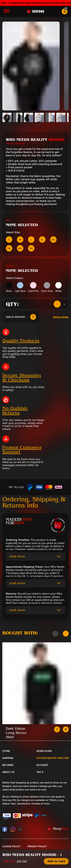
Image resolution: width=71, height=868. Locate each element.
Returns (8, 765)
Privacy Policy (37, 846)
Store (6, 751)
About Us (8, 772)
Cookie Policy (11, 846)
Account (42, 765)
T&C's (40, 772)
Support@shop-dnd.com (52, 758)
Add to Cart (56, 861)
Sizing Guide (61, 317)
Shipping (8, 758)
